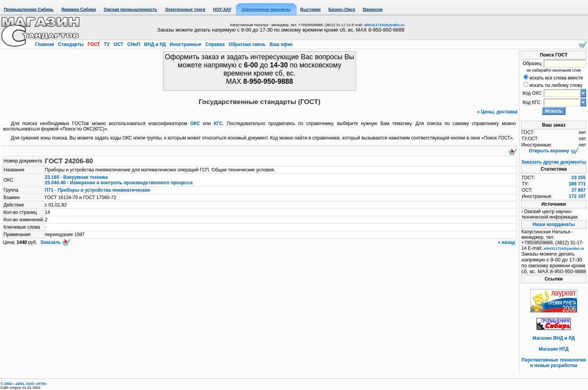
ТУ (107, 44)
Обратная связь (247, 44)
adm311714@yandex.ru (384, 25)
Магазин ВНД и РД (554, 338)
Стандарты (71, 44)
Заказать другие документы (554, 162)
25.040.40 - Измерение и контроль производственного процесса (119, 183)
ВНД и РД (155, 44)
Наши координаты (554, 224)
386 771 (577, 184)
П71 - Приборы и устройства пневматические (97, 190)
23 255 (578, 178)
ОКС (195, 124)
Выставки (311, 9)
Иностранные (185, 44)
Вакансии (373, 9)
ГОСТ (94, 44)
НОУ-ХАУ (222, 9)
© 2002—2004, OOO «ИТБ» (24, 384)
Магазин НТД (554, 349)
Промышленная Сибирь (29, 9)
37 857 (578, 190)
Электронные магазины (266, 9)
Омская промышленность (130, 9)
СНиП (134, 44)
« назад (507, 242)
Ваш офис (281, 44)
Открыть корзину (554, 151)
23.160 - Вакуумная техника (76, 177)
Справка (215, 44)
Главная (45, 44)
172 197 (577, 196)
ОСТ (118, 44)
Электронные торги (185, 9)
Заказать (55, 242)
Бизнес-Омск (342, 9)
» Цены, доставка (497, 112)
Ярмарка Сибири (79, 9)
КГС (218, 124)
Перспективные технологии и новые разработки (554, 363)
